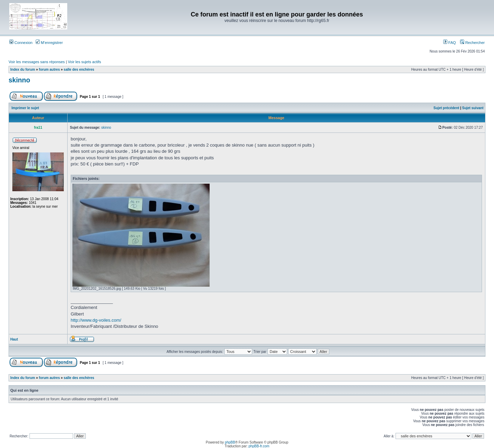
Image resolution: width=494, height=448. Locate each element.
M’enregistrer (49, 43)
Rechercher (472, 43)
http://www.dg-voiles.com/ (96, 320)
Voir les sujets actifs (85, 62)
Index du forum (23, 70)
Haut (14, 339)
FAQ (450, 43)
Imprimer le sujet (25, 108)
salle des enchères (79, 70)
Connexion (21, 43)
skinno (19, 80)
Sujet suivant (473, 108)
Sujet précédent (446, 108)
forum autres (49, 70)
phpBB (230, 442)
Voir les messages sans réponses (37, 62)
